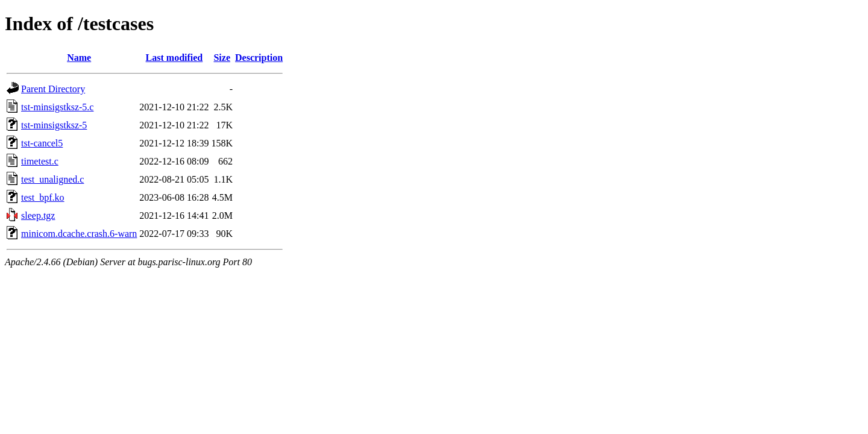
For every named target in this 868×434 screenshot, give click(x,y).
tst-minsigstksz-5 (54, 125)
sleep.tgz (38, 215)
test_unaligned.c (52, 179)
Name (79, 58)
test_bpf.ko (43, 197)
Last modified (175, 58)
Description (259, 58)
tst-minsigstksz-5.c (57, 107)
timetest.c (40, 161)
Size (222, 58)
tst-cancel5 (42, 143)
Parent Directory (53, 89)
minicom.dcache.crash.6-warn (79, 234)
